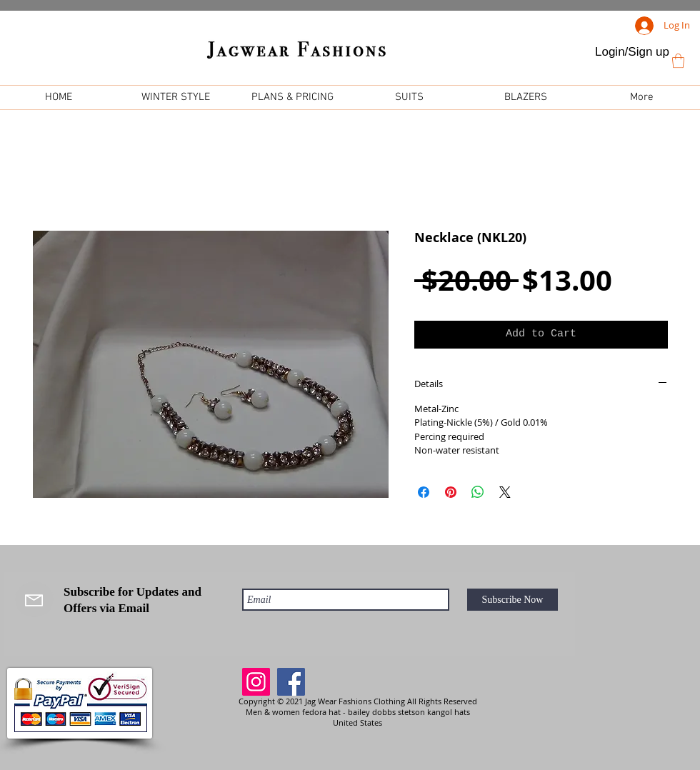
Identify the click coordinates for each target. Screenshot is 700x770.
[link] (678, 61)
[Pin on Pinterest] (451, 492)
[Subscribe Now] (512, 600)
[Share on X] (505, 492)
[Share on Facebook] (424, 492)
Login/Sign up (632, 52)
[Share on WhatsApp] (478, 492)
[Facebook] (291, 682)
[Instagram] (256, 682)
